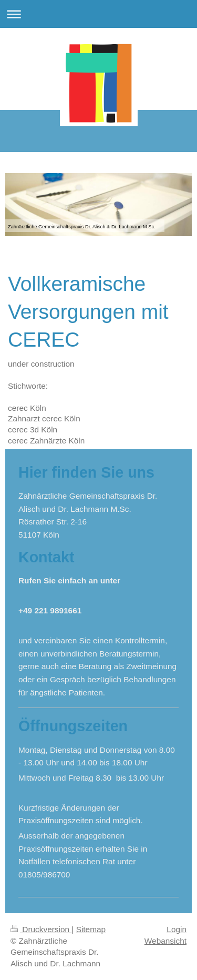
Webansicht (165, 941)
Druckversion (41, 929)
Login (177, 929)
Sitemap (91, 929)
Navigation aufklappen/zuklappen (98, 14)
